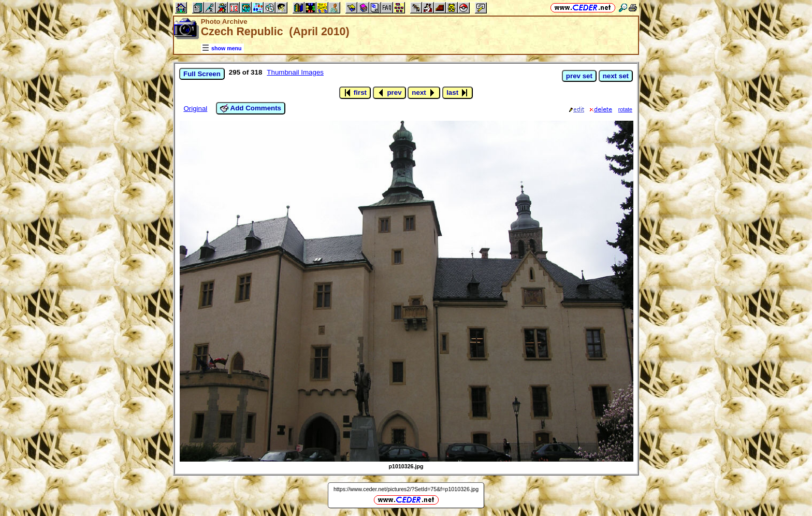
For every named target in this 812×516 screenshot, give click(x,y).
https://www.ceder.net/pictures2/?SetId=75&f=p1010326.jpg (406, 489)
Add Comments (251, 108)
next (424, 93)
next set (616, 76)
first (355, 93)
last (458, 93)
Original (195, 109)
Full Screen (202, 74)
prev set (579, 76)
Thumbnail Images (295, 72)
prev (389, 93)
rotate (625, 109)
